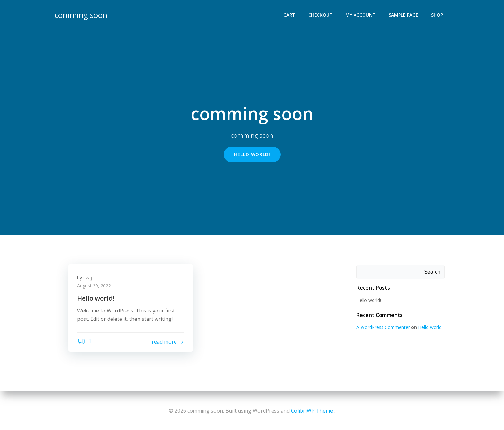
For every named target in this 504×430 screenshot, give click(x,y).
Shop (438, 15)
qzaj (89, 279)
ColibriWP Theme (312, 411)
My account (361, 15)
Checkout (321, 15)
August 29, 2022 (95, 287)
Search (433, 272)
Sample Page (404, 15)
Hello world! (368, 300)
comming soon (80, 14)
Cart (290, 15)
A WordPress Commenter (382, 327)
